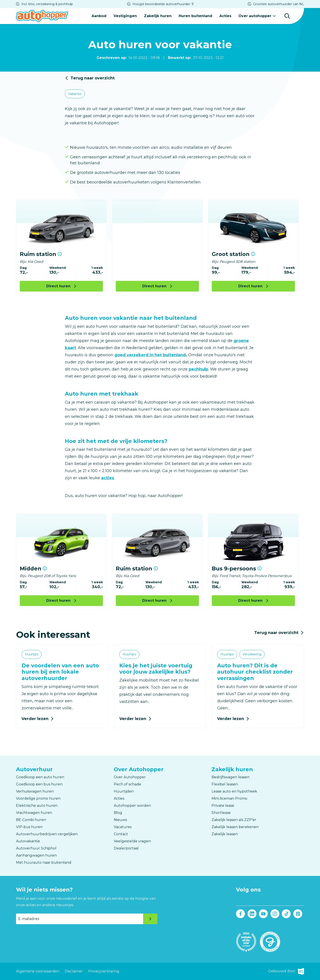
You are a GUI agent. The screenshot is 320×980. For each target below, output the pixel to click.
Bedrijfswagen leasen (231, 777)
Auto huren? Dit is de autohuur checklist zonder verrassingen (255, 672)
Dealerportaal (126, 848)
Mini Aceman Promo (229, 798)
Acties (225, 16)
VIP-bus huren (29, 827)
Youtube (263, 914)
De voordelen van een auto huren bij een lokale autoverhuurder (60, 672)
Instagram (275, 914)
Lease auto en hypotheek (234, 791)
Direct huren (58, 286)
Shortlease (221, 813)
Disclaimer (74, 971)
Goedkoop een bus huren (39, 784)
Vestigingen (125, 16)
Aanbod (99, 16)
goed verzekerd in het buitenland (150, 355)
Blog (118, 813)
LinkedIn (252, 914)
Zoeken (287, 16)
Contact (121, 834)
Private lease (223, 806)
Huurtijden (124, 791)
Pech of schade (127, 784)
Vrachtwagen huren (34, 813)
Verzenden (150, 919)
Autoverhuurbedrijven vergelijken (47, 834)
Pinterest (298, 914)
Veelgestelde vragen (132, 841)
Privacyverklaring (104, 971)
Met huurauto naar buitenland (44, 862)
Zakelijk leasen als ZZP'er (234, 820)
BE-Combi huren (31, 820)
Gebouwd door (286, 971)
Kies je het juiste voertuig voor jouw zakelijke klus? (156, 669)
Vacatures (123, 827)
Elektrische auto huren (37, 806)
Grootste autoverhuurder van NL (279, 4)
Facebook (241, 914)
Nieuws (120, 820)
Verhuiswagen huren (35, 791)
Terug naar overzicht (93, 78)
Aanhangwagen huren (36, 855)
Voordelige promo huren (38, 798)
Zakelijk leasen (225, 834)
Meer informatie (60, 254)
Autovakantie (28, 841)
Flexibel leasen (225, 784)
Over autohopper (255, 16)
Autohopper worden (132, 806)
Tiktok (286, 914)
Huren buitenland (195, 16)
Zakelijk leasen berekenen (235, 827)
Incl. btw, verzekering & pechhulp (47, 4)
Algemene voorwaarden (38, 971)
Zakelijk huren (158, 16)
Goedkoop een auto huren (40, 777)
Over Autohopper (130, 777)
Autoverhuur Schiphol (36, 848)
